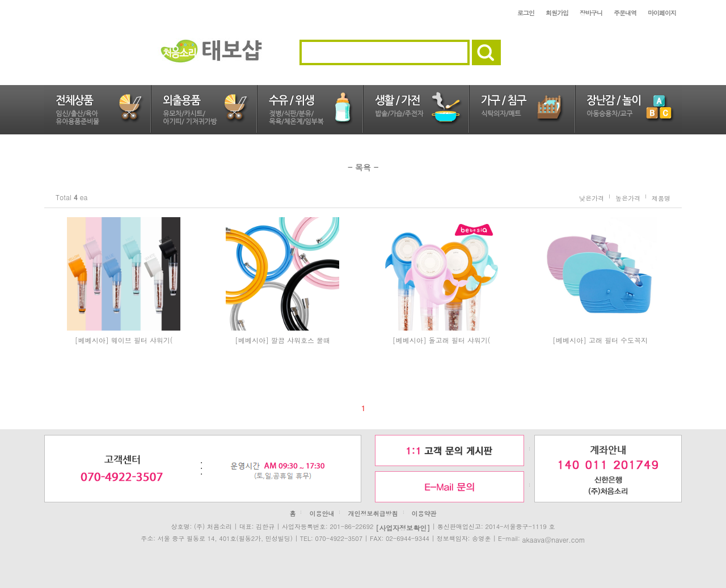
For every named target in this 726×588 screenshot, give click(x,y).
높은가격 (628, 198)
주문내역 (625, 13)
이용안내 (322, 513)
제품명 (661, 198)
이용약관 (424, 513)
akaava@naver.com (553, 539)
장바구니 (591, 13)
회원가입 (557, 13)
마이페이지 (662, 13)
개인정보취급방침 (373, 513)
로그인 (526, 13)
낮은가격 (592, 198)
